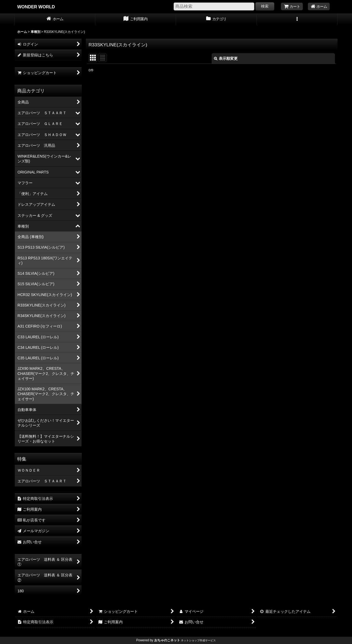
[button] (297, 19)
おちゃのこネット (167, 640)
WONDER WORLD (36, 7)
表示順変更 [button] (226, 58)
